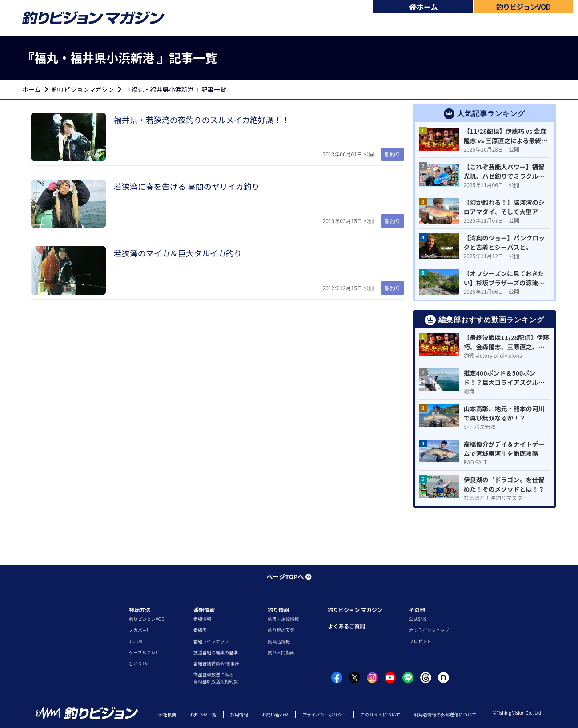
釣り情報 (278, 610)
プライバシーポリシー (325, 714)
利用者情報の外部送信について (445, 714)
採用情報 (239, 714)
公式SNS (418, 619)
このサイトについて (381, 714)
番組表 (200, 630)
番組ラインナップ (211, 641)
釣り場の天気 (281, 630)
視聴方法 (140, 610)
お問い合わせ (275, 714)
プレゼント (420, 641)
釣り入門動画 (281, 652)
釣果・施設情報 (283, 619)
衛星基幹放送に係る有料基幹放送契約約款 (216, 678)
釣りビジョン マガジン (355, 610)
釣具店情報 (279, 641)
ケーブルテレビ (144, 652)
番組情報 (204, 610)
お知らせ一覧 (203, 714)
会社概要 (167, 714)
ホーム (423, 7)
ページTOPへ (289, 576)
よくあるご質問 (346, 626)
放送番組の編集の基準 (216, 652)
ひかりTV (138, 663)
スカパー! (138, 630)
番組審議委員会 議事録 (216, 663)
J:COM (136, 641)
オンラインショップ (429, 630)
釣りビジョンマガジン (83, 89)
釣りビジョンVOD (147, 619)
